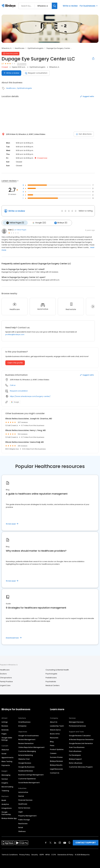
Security (35, 854)
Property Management (27, 815)
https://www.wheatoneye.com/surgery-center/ (30, 396)
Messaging (6, 775)
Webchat (5, 749)
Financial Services (25, 800)
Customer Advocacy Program (81, 767)
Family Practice (6, 681)
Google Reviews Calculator (80, 735)
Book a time (55, 733)
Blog (52, 741)
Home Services (24, 808)
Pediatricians (51, 677)
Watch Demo (55, 729)
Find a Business (75, 751)
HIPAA (48, 854)
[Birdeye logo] (9, 6)
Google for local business (29, 735)
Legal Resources (56, 769)
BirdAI (4, 800)
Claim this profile (15, 362)
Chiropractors (6, 677)
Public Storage (24, 819)
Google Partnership (6, 813)
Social (4, 753)
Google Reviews (25, 763)
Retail (21, 827)
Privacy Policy (25, 854)
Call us (13, 385)
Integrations (7, 808)
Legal (20, 811)
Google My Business (26, 767)
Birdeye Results (56, 765)
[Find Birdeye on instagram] (60, 842)
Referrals (5, 729)
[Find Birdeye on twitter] (50, 842)
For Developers (75, 755)
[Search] (55, 6)
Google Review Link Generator (81, 743)
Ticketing (5, 790)
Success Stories (56, 757)
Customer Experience (27, 778)
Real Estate (23, 823)
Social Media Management (29, 782)
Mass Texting (7, 761)
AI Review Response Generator (81, 739)
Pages (4, 733)
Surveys (5, 779)
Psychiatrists (51, 681)
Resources (54, 737)
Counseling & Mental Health (57, 669)
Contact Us (55, 773)
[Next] (93, 306)
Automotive (23, 792)
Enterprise (22, 726)
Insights (5, 782)
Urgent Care (5, 685)
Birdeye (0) (59, 223)
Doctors (3, 673)
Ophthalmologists (35, 48)
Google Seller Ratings (7, 738)
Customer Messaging (27, 751)
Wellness (22, 831)
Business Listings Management (31, 774)
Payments (6, 765)
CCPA (54, 854)
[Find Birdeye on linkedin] (55, 842)
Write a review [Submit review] (11, 73)
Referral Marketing (26, 755)
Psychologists (51, 673)
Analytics (5, 804)
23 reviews (22, 64)
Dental (21, 796)
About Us (54, 722)
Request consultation (36, 73)
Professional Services (77, 726)
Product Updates (57, 749)
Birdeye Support (75, 759)
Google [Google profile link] (15, 401)
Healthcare (20, 48)
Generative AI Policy (65, 854)
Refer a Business (76, 763)
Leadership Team (57, 726)
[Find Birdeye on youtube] (65, 842)
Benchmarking (7, 786)
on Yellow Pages (20, 229)
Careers (53, 753)
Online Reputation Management (31, 747)
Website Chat (24, 759)
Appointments (7, 757)
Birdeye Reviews (56, 761)
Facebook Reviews (26, 770)
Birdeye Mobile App (9, 818)
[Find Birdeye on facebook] (46, 842)
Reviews (5, 726)
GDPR (42, 854)
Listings (5, 722)
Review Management (27, 739)
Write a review (70, 6)
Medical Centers (53, 685)
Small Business (24, 722)
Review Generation (26, 743)
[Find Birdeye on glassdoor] (69, 842)
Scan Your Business (77, 747)
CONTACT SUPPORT (86, 842)
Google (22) (38, 223)
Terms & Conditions (10, 854)
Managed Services (76, 722)
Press (52, 745)
